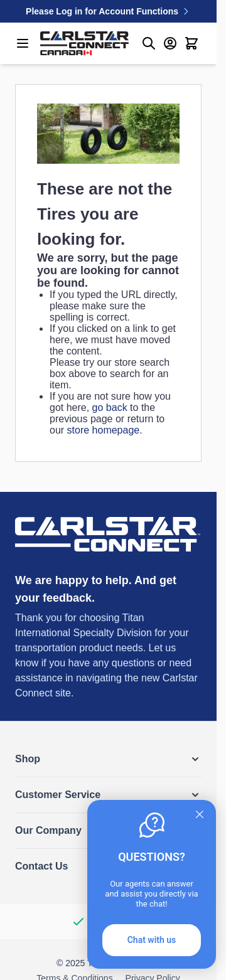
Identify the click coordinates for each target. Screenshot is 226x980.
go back (110, 407)
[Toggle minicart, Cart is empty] (191, 43)
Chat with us (152, 940)
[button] (108, 759)
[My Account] (170, 43)
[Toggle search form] (149, 43)
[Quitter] (200, 814)
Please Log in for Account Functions (108, 11)
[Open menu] (23, 43)
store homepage (104, 430)
